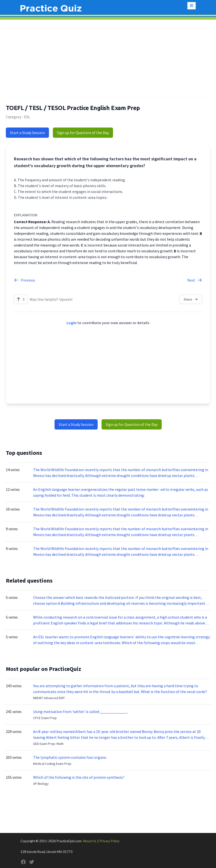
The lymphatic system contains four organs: (70, 757)
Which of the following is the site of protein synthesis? (79, 777)
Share (191, 299)
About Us (89, 841)
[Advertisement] (108, 62)
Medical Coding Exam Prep (52, 764)
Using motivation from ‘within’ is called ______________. (80, 712)
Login (71, 323)
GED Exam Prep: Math (48, 744)
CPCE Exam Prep (45, 718)
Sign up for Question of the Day (83, 133)
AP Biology (41, 784)
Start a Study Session (27, 133)
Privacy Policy (110, 841)
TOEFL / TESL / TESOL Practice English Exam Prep (73, 108)
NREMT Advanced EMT (49, 698)
